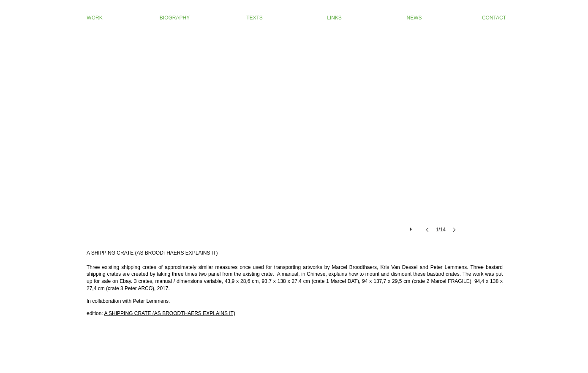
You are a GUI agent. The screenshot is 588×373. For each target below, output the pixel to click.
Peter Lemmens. (151, 301)
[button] (294, 143)
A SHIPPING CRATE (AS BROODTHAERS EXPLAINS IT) (170, 313)
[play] (412, 227)
